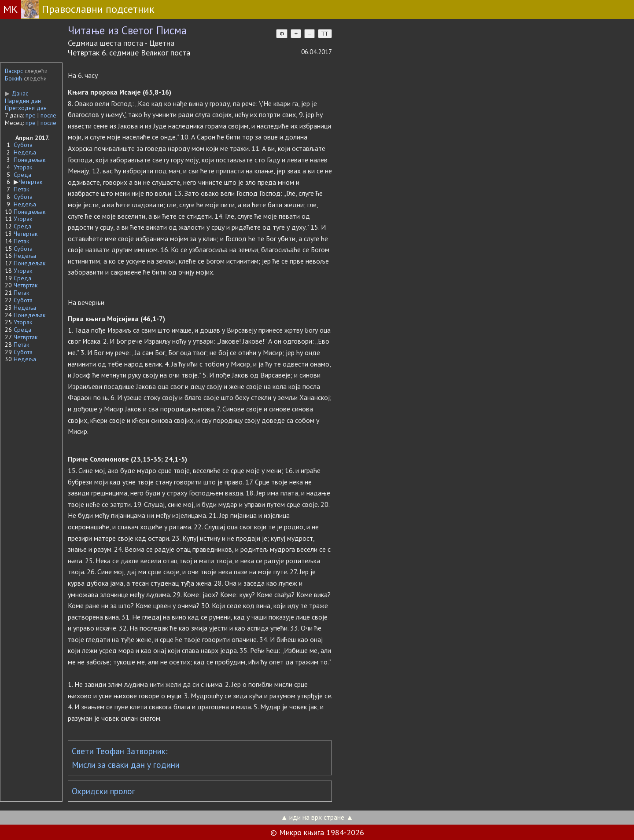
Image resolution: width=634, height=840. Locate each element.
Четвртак (30, 182)
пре (31, 115)
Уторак (23, 167)
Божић (13, 78)
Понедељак (29, 160)
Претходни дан (26, 108)
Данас (17, 93)
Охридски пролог (103, 791)
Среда (22, 175)
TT (325, 34)
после (48, 115)
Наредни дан (23, 101)
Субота (23, 145)
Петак (21, 189)
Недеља (25, 152)
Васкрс (14, 71)
